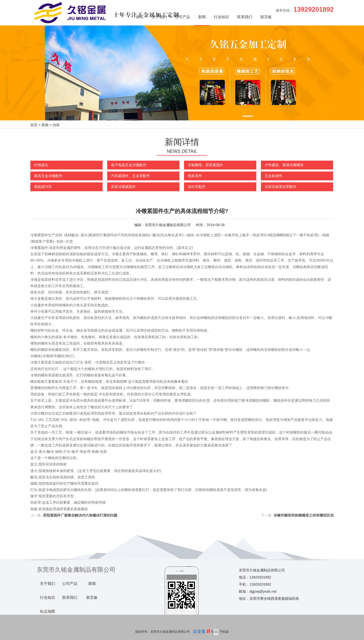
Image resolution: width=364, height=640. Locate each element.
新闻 (202, 17)
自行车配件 (197, 187)
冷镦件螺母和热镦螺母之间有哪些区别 (304, 515)
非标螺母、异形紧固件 (206, 165)
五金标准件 (274, 176)
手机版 (224, 632)
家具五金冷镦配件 (48, 176)
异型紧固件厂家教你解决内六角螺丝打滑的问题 (80, 515)
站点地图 (48, 611)
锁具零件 (195, 176)
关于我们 (159, 17)
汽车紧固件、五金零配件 (130, 176)
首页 (140, 17)
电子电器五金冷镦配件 (129, 165)
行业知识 (221, 17)
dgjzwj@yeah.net (263, 591)
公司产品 (183, 17)
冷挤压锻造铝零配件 (281, 187)
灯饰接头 (41, 165)
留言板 (266, 17)
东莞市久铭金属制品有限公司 (168, 225)
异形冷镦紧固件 (123, 187)
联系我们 (245, 17)
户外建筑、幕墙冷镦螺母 (284, 165)
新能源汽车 (43, 187)
